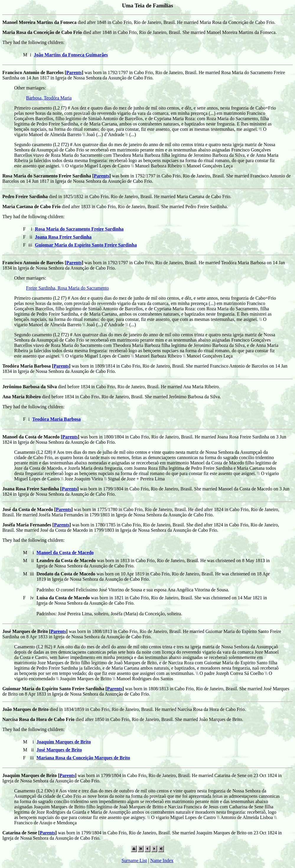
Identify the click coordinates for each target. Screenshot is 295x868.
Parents (74, 72)
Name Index (162, 860)
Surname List (134, 860)
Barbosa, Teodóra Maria (49, 98)
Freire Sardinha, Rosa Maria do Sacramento (67, 288)
